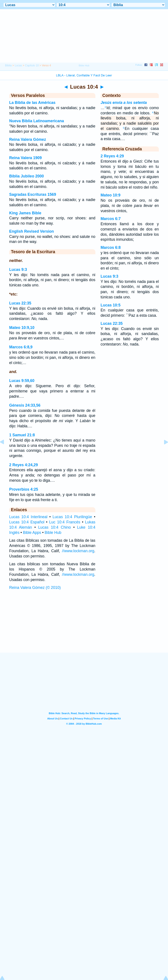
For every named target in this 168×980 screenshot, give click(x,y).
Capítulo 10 (32, 65)
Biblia (8, 65)
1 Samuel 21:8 (22, 435)
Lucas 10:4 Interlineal (28, 517)
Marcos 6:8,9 (21, 347)
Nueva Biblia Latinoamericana (37, 121)
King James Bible (25, 213)
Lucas (18, 65)
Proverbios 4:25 (24, 489)
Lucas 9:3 (18, 270)
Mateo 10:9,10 (22, 328)
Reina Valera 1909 (25, 158)
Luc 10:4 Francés (65, 522)
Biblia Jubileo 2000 (26, 176)
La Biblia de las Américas (32, 103)
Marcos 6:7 (111, 219)
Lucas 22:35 (20, 303)
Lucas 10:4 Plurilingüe (72, 517)
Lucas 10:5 (111, 305)
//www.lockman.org (78, 551)
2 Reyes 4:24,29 (24, 465)
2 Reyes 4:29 (112, 156)
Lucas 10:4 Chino (54, 527)
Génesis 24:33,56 (25, 405)
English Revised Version (31, 231)
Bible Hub (53, 533)
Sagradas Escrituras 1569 (33, 194)
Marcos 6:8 (111, 248)
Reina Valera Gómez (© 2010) (35, 588)
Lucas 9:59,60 (22, 381)
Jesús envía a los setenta (124, 103)
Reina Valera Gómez (28, 139)
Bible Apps (32, 533)
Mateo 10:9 (111, 195)
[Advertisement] (84, 626)
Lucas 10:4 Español (27, 522)
